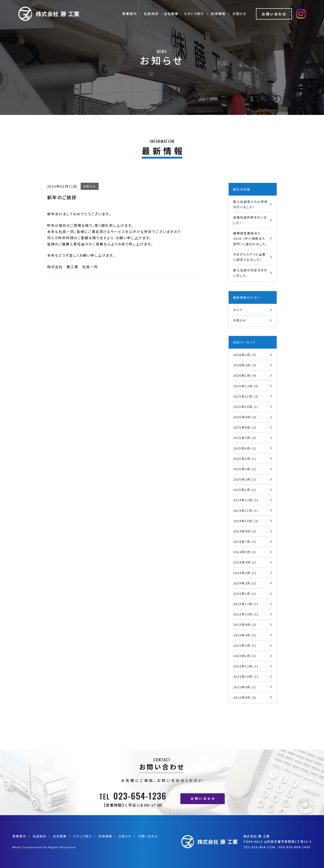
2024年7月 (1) (245, 542)
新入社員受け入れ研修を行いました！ (250, 204)
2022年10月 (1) (246, 676)
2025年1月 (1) (245, 490)
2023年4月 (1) (245, 635)
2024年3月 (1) (245, 573)
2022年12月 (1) (246, 666)
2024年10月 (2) (246, 521)
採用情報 (218, 14)
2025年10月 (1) (246, 407)
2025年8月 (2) (245, 427)
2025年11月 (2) (246, 396)
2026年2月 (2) (245, 365)
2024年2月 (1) (245, 583)
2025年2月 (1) (245, 479)
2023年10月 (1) (246, 614)
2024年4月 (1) (245, 562)
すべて (238, 310)
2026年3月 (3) (245, 355)
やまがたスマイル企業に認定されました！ (249, 257)
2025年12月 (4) (246, 386)
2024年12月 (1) (246, 500)
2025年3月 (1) (245, 469)
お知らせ (239, 14)
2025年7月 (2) (245, 438)
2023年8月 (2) (245, 625)
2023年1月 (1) (245, 656)
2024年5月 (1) (245, 552)
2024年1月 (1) (245, 593)
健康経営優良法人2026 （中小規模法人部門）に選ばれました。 (250, 239)
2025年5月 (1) (245, 459)
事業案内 (130, 14)
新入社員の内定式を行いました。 (250, 273)
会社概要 (60, 836)
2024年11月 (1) (246, 511)
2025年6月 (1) (245, 448)
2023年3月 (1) (245, 645)
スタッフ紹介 (194, 14)
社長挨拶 (151, 14)
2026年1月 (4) (245, 375)
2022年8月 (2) (245, 697)
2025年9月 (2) (245, 417)
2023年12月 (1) (246, 604)
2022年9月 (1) (245, 687)
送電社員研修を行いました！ (250, 220)
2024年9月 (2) (245, 531)
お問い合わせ (274, 14)
